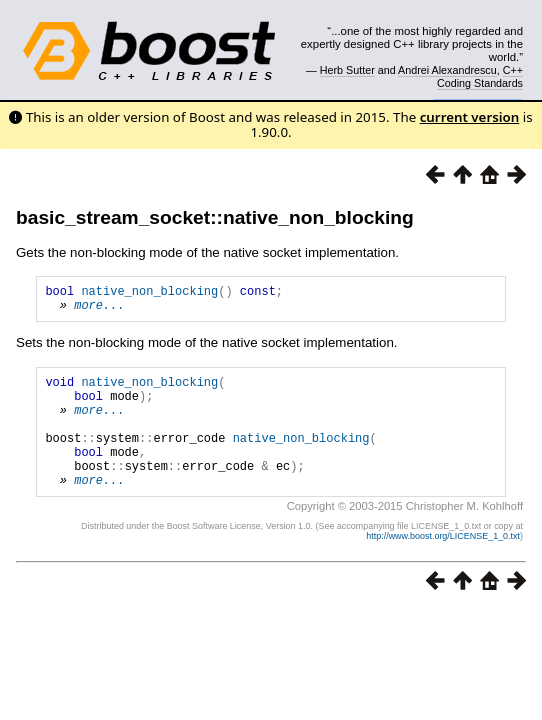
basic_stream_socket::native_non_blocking (215, 217)
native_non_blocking (149, 293)
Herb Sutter (347, 70)
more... (99, 310)
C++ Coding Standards (480, 76)
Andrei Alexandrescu (447, 70)
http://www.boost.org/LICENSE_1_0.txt (443, 566)
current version (470, 117)
